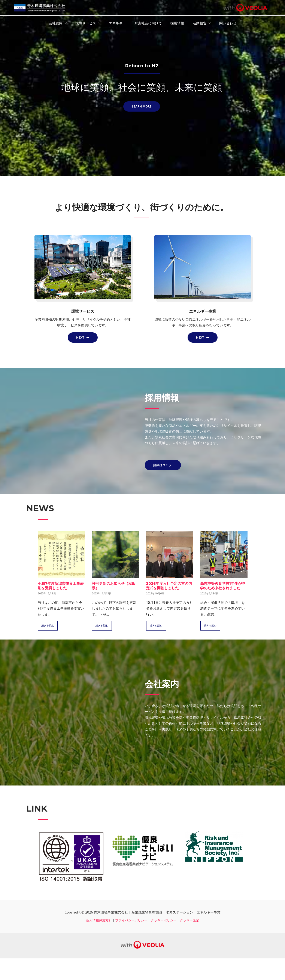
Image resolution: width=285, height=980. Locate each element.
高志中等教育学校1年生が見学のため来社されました (223, 586)
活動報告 (196, 23)
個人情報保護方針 (96, 920)
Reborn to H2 (142, 66)
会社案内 (61, 23)
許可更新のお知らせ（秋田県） (115, 586)
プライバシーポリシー (131, 920)
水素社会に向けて (148, 23)
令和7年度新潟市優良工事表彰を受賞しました (60, 586)
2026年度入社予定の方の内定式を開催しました (169, 586)
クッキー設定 (192, 920)
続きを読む (48, 626)
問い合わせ (223, 23)
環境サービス (89, 23)
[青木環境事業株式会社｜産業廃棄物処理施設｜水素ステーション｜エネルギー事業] (40, 7)
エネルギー (119, 23)
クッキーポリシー (165, 920)
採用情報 (176, 23)
